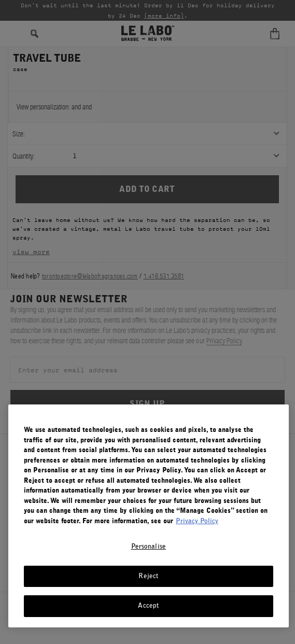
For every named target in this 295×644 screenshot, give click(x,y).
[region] (149, 516)
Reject (148, 576)
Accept (148, 606)
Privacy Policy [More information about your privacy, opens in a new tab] (197, 521)
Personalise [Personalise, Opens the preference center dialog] (149, 547)
